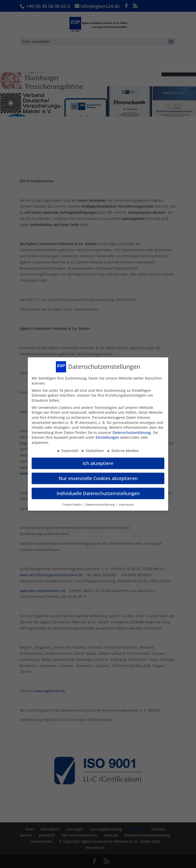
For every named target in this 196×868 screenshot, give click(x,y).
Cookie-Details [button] (72, 502)
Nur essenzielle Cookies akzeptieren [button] (98, 476)
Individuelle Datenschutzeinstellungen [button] (98, 491)
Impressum (126, 502)
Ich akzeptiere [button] (98, 461)
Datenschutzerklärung (132, 430)
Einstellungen (107, 435)
